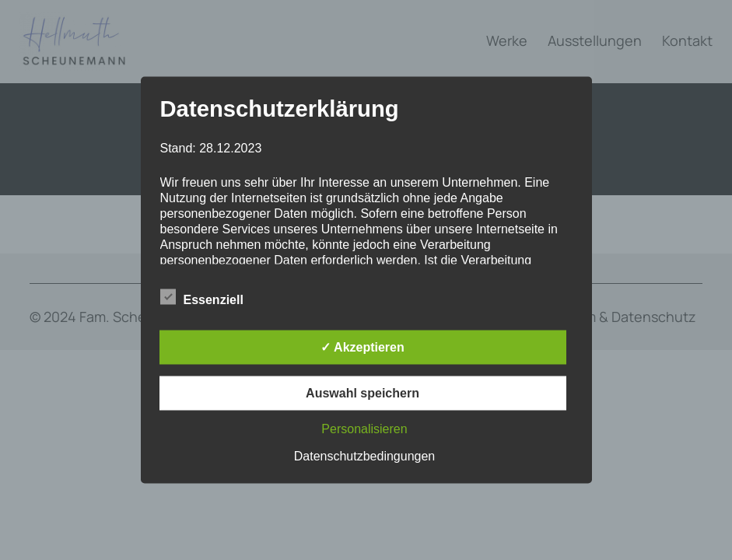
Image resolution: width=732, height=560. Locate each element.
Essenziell (202, 298)
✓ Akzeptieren (362, 347)
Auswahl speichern (362, 393)
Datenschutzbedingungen (364, 456)
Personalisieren (364, 429)
